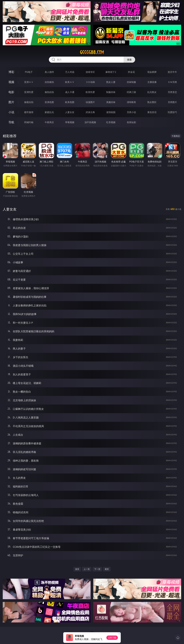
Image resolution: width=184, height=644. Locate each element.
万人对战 (70, 72)
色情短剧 (131, 122)
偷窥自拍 (29, 102)
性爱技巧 (172, 112)
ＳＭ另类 (172, 82)
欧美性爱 (90, 92)
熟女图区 (152, 102)
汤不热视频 (90, 122)
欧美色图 (70, 102)
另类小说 (131, 112)
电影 (11, 92)
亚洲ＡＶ (29, 82)
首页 (77, 569)
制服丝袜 (111, 92)
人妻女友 (70, 112)
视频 (11, 82)
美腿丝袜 (111, 102)
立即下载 (112, 638)
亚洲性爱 (29, 92)
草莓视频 (70, 122)
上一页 (87, 569)
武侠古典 (90, 112)
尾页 (107, 569)
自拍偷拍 (49, 82)
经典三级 (131, 92)
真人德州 (49, 72)
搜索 (129, 60)
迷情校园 (111, 112)
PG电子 (29, 72)
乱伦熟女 (152, 92)
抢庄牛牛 (172, 72)
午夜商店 (49, 122)
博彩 (11, 72)
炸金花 (131, 72)
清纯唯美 (131, 102)
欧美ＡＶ (70, 82)
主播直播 (152, 82)
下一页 (97, 569)
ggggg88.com (92, 52)
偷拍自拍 (49, 92)
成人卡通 (70, 92)
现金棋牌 (152, 72)
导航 (11, 122)
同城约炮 (29, 122)
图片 (11, 102)
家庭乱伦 (49, 112)
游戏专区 (90, 72)
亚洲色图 (49, 102)
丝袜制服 (131, 82)
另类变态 (172, 92)
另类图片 (172, 102)
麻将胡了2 (111, 72)
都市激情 (29, 112)
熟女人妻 (111, 82)
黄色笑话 (152, 112)
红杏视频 (111, 122)
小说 (11, 112)
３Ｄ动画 (90, 82)
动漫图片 (90, 102)
